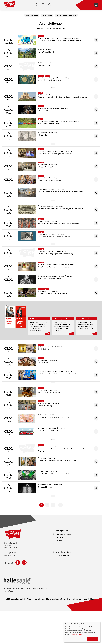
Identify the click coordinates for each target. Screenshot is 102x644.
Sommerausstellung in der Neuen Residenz (53, 326)
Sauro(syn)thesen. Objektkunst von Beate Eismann (56, 523)
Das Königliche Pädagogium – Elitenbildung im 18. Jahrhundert (60, 233)
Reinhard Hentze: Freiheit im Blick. (50, 311)
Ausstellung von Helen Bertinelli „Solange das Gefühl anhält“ (60, 248)
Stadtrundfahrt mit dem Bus (48, 471)
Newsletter (60, 595)
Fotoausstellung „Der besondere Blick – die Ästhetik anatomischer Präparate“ (62, 499)
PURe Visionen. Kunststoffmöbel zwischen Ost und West (58, 407)
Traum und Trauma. (45, 536)
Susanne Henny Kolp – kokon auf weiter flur (54, 458)
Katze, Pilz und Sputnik (46, 52)
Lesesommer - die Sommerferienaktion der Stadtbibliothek (59, 40)
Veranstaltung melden (63, 591)
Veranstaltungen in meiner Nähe (66, 15)
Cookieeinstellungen (63, 613)
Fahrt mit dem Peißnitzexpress (49, 132)
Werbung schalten (62, 588)
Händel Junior (43, 395)
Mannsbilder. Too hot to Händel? (50, 197)
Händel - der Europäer (46, 183)
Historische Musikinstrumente (49, 433)
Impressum (60, 606)
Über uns (59, 598)
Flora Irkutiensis (44, 65)
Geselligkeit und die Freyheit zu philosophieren (55, 300)
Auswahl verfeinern (32, 15)
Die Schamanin (43, 118)
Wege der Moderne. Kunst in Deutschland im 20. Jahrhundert (60, 208)
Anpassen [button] (69, 639)
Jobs (57, 601)
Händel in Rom (43, 143)
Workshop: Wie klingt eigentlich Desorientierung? (56, 286)
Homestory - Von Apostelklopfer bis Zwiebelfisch (56, 170)
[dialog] (82, 632)
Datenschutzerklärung (63, 609)
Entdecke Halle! (44, 382)
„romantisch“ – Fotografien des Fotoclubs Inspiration (57, 510)
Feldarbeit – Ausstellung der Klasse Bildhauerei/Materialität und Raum (63, 105)
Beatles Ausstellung (45, 447)
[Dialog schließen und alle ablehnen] (99, 623)
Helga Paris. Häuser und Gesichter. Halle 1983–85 (56, 261)
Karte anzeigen (47, 15)
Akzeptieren (92, 639)
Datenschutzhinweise (77, 634)
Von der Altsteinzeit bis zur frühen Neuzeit (53, 80)
